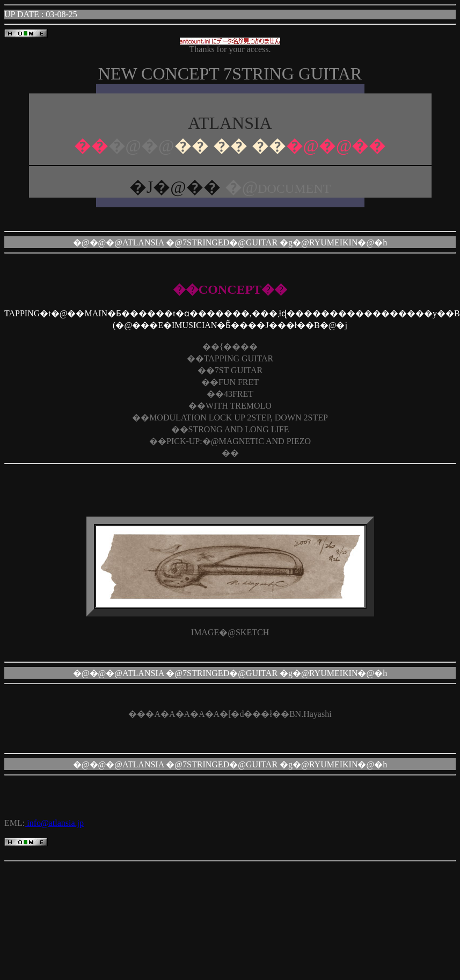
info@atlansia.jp (54, 823)
